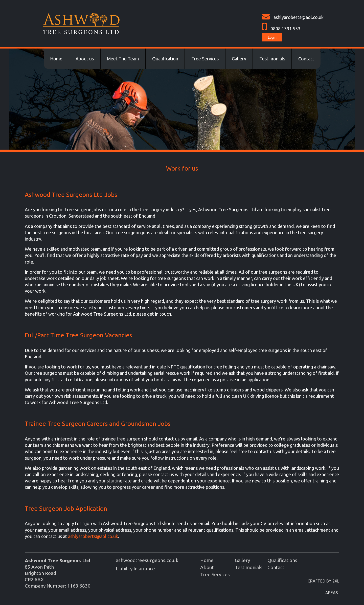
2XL (336, 581)
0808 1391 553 (285, 29)
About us (85, 59)
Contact (306, 59)
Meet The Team (123, 59)
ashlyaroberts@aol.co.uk (299, 17)
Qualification (165, 59)
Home (56, 59)
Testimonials (272, 59)
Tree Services (205, 59)
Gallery (239, 59)
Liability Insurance (135, 569)
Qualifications (282, 560)
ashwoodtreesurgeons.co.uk (147, 560)
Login (272, 37)
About (207, 567)
